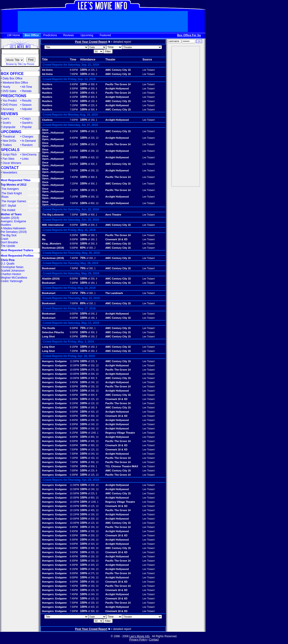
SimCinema (29, 155)
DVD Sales (9, 91)
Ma (44, 235)
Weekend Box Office (15, 83)
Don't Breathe (9, 242)
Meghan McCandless (14, 278)
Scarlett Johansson (13, 271)
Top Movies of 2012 (14, 185)
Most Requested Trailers (17, 250)
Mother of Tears (11, 214)
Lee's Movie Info (140, 636)
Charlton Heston (11, 274)
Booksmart (49, 268)
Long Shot (48, 336)
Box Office (32, 35)
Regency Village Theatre (120, 433)
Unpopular (9, 127)
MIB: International (53, 225)
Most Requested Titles (16, 180)
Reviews (69, 35)
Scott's (7, 123)
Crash (4, 239)
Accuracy (8, 109)
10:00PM (75, 370)
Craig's (26, 119)
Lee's (6, 119)
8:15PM (74, 97)
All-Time (27, 87)
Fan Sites (9, 159)
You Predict (10, 101)
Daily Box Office (12, 78)
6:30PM (74, 475)
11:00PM (75, 361)
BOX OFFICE (12, 74)
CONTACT (10, 168)
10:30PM (75, 366)
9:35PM (74, 235)
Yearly (6, 87)
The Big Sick (9, 235)
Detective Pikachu (53, 332)
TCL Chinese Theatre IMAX (122, 466)
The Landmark (114, 293)
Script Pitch (10, 155)
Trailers (7, 145)
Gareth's (27, 123)
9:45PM (74, 84)
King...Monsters (52, 244)
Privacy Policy (138, 640)
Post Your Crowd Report (91, 42)
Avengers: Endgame (13, 221)
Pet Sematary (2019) (14, 232)
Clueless (47, 120)
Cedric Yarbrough (12, 281)
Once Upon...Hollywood (53, 131)
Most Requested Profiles (17, 256)
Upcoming (87, 35)
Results (27, 101)
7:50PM (74, 450)
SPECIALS (10, 150)
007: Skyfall (9, 206)
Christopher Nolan (12, 267)
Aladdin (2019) (10, 218)
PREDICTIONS (13, 96)
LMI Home (13, 35)
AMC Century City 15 (118, 70)
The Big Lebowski (53, 215)
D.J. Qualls (8, 264)
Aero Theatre (113, 215)
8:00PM (74, 70)
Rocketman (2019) (53, 248)
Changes (28, 137)
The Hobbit (8, 210)
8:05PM (74, 244)
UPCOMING (11, 132)
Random (27, 145)
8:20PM (74, 337)
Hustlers (6, 225)
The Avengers (10, 189)
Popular (27, 127)
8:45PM (74, 138)
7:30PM (74, 101)
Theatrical (9, 137)
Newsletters (10, 173)
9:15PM (74, 131)
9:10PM (74, 408)
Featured (105, 35)
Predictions (50, 35)
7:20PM (74, 351)
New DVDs (9, 141)
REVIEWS (9, 114)
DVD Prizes (10, 105)
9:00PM (74, 239)
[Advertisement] (186, 116)
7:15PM (74, 105)
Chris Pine (8, 260)
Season (27, 105)
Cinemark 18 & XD (116, 239)
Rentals (27, 91)
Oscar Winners (12, 163)
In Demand (29, 141)
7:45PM (74, 171)
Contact (154, 640)
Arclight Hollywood (117, 88)
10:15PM (75, 510)
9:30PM (74, 89)
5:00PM (74, 248)
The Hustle (49, 328)
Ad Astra (47, 70)
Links (25, 159)
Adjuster (27, 109)
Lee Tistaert (149, 70)
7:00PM (74, 74)
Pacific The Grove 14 (118, 84)
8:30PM (74, 93)
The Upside (8, 246)
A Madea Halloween (13, 228)
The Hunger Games (14, 201)
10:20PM (75, 506)
